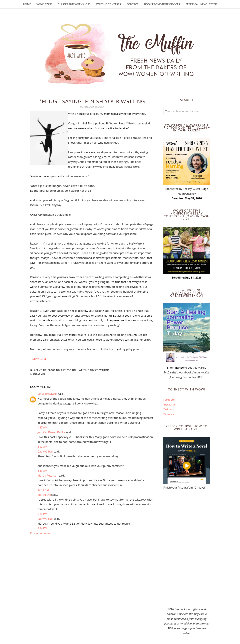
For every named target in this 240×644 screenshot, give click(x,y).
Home (27, 4)
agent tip (40, 370)
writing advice (88, 370)
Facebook (169, 400)
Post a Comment (40, 533)
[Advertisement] (187, 548)
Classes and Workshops (74, 4)
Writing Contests (108, 4)
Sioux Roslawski (47, 394)
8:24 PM (42, 528)
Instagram (170, 404)
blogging (54, 370)
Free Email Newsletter (201, 4)
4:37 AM (42, 427)
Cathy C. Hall (39, 359)
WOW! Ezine (44, 4)
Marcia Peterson (48, 476)
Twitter (168, 409)
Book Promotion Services (162, 4)
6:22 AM (42, 447)
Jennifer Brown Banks (51, 432)
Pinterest (169, 414)
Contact (132, 4)
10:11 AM (43, 490)
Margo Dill (44, 495)
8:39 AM (42, 471)
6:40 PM (42, 514)
